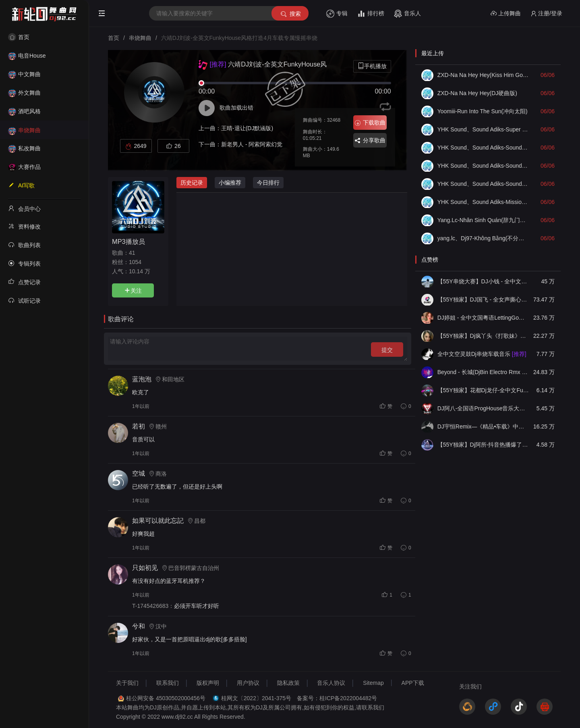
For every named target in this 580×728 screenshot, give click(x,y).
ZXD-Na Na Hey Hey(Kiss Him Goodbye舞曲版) (483, 75)
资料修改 (24, 226)
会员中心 (24, 208)
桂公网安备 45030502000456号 (166, 698)
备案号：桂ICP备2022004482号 (337, 698)
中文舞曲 (24, 74)
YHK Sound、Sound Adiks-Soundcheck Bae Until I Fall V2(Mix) (483, 184)
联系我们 (168, 683)
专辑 (337, 14)
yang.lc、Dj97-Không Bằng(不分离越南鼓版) (483, 238)
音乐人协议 (331, 683)
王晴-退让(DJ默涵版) (247, 128)
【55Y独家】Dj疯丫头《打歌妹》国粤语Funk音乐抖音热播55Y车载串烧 (483, 336)
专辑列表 (24, 263)
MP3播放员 (128, 241)
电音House (27, 56)
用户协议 (248, 683)
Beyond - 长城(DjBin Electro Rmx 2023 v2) (483, 372)
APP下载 (413, 683)
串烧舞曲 (24, 130)
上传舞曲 (506, 14)
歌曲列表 (24, 245)
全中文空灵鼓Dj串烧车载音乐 (482, 354)
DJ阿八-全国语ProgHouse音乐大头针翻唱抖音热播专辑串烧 (483, 408)
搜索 (290, 14)
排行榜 (371, 14)
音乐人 (407, 14)
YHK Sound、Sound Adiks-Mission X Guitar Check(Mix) (483, 202)
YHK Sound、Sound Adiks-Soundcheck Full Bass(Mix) (483, 166)
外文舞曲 (24, 93)
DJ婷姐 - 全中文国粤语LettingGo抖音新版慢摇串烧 (483, 318)
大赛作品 (24, 167)
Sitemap (373, 683)
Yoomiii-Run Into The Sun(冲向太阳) (483, 111)
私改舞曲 (24, 148)
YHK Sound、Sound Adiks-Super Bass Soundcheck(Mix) (483, 129)
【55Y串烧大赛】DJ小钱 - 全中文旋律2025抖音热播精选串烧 (483, 281)
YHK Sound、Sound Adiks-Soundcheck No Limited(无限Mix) (483, 148)
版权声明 (208, 683)
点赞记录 (24, 282)
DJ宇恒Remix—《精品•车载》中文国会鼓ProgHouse (483, 426)
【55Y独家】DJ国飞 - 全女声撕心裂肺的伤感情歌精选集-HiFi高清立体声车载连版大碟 (483, 300)
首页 (19, 37)
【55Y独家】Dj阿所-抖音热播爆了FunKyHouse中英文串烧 (483, 445)
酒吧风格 (24, 111)
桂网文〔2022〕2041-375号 (256, 698)
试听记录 (24, 300)
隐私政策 (288, 683)
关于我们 (127, 683)
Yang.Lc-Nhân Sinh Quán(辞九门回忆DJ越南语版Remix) (483, 220)
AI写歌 (21, 185)
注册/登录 (546, 14)
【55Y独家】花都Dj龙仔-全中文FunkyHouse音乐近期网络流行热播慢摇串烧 (483, 390)
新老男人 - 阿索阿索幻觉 (252, 144)
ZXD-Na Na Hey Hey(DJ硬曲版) (477, 93)
